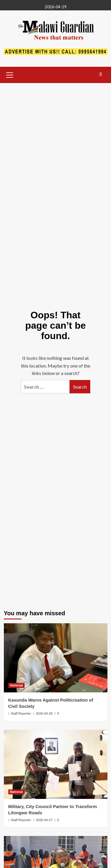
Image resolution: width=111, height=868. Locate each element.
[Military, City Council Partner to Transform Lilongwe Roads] (56, 764)
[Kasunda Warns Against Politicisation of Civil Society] (56, 658)
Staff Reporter (21, 713)
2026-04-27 (44, 820)
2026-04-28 (44, 713)
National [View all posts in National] (16, 685)
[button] (10, 74)
